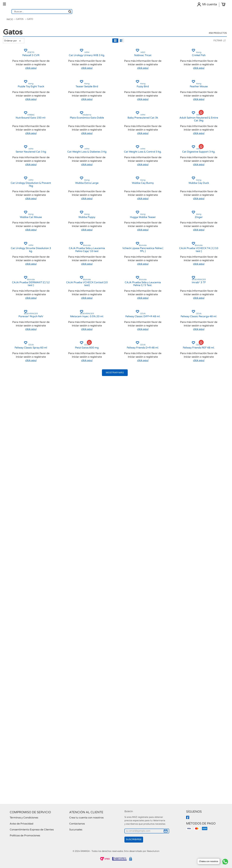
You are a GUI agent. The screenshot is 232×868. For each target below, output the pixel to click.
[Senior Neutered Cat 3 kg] (60, 308)
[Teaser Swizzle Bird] (108, 158)
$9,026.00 (23, 177)
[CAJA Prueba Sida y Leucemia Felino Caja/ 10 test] (108, 532)
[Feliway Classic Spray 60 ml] (60, 756)
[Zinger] (204, 457)
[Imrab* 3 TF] (204, 608)
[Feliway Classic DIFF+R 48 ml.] (156, 683)
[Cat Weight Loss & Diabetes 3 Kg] (108, 308)
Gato (30, 26)
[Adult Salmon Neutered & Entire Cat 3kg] (204, 233)
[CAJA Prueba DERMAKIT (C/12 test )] (60, 608)
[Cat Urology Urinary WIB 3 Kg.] (108, 85)
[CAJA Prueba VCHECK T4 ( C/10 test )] (204, 532)
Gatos (19, 26)
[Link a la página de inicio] (9, 26)
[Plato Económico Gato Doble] (108, 233)
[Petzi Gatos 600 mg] (108, 756)
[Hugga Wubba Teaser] (156, 457)
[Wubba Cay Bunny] (156, 383)
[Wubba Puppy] (108, 457)
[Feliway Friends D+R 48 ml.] (156, 756)
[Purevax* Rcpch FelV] (60, 683)
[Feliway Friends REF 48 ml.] (204, 756)
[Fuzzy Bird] (156, 158)
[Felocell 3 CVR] (60, 85)
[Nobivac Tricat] (156, 85)
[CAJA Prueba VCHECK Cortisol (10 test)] (108, 608)
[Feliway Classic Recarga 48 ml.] (204, 683)
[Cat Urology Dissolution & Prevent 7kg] (60, 383)
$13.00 (13, 177)
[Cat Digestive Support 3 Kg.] (204, 308)
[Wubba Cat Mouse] (60, 457)
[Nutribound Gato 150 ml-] (60, 233)
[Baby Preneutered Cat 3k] (156, 233)
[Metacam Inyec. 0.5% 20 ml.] (108, 683)
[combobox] (123, 7)
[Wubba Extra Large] (108, 383)
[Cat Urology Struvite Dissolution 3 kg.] (60, 532)
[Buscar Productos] (151, 7)
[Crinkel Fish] (204, 85)
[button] (19, 53)
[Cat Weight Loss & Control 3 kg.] (156, 308)
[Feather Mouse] (204, 158)
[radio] (39, 46)
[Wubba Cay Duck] (204, 383)
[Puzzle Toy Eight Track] (60, 158)
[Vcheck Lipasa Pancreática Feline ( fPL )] (156, 532)
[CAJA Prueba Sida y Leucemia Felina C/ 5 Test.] (156, 608)
